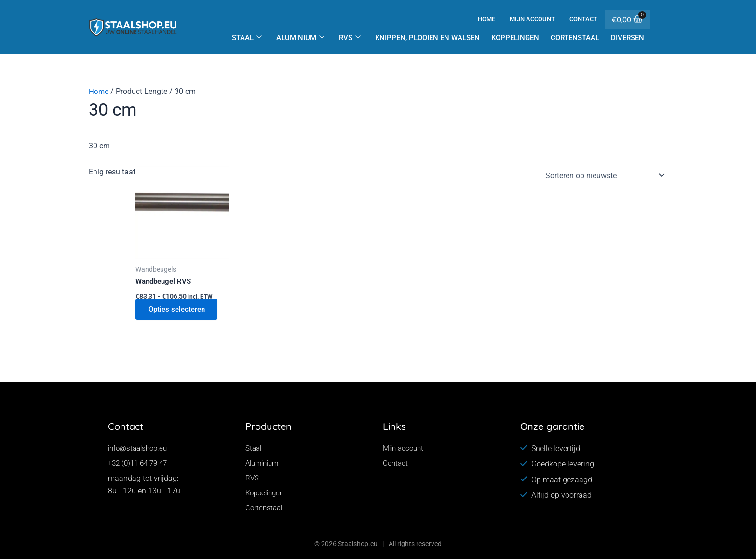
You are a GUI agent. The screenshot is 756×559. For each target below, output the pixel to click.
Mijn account (532, 19)
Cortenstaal (575, 38)
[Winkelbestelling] (603, 175)
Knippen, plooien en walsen (427, 38)
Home (486, 19)
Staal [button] (247, 38)
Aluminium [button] (300, 38)
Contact (583, 19)
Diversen (628, 38)
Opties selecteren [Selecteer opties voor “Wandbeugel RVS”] (180, 310)
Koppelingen (515, 38)
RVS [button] (350, 38)
